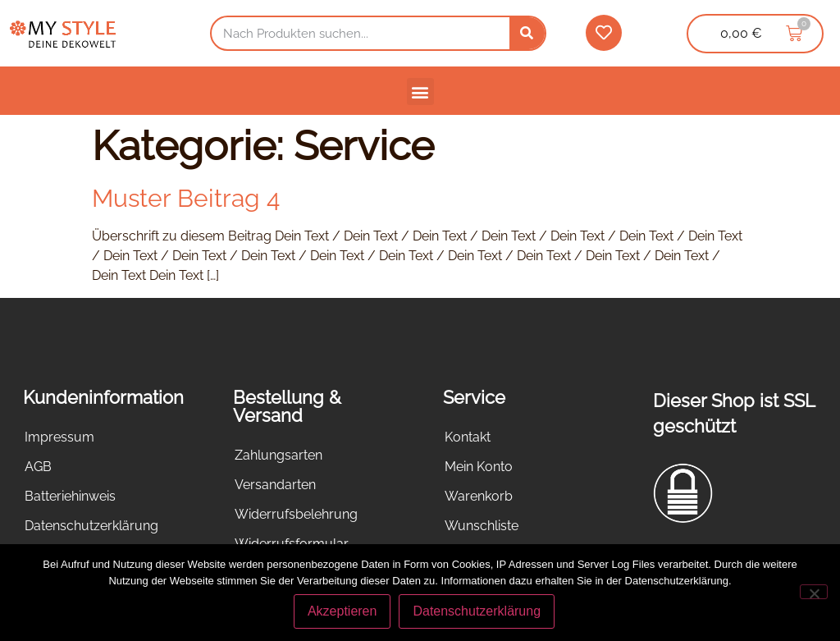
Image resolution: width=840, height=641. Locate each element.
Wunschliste (482, 526)
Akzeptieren (342, 611)
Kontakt (468, 437)
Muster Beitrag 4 (186, 198)
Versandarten (275, 485)
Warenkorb (479, 496)
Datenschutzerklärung (91, 526)
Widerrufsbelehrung (296, 514)
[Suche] (527, 33)
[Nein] (814, 592)
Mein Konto (479, 467)
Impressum (59, 437)
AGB (38, 467)
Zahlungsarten (278, 455)
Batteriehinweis (70, 496)
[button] (420, 92)
